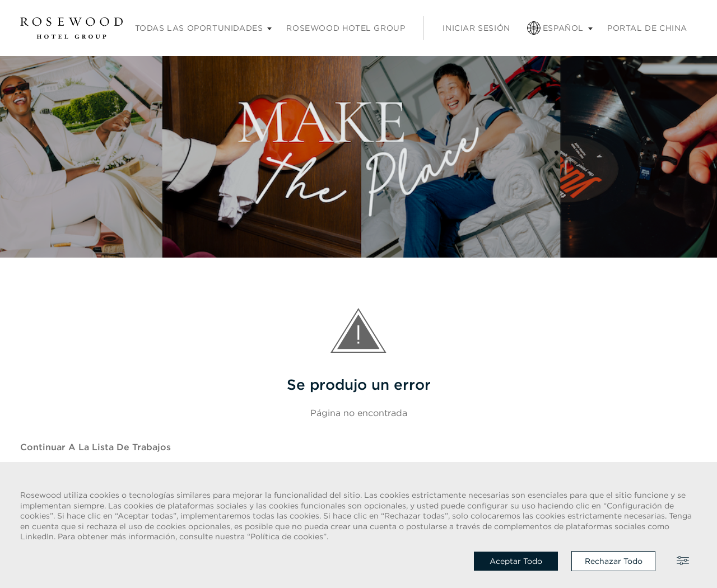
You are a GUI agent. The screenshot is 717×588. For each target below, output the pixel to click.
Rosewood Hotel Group (346, 28)
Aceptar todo (516, 561)
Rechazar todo (614, 561)
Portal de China (647, 28)
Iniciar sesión (476, 28)
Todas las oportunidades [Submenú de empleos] (199, 28)
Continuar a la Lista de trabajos (96, 447)
